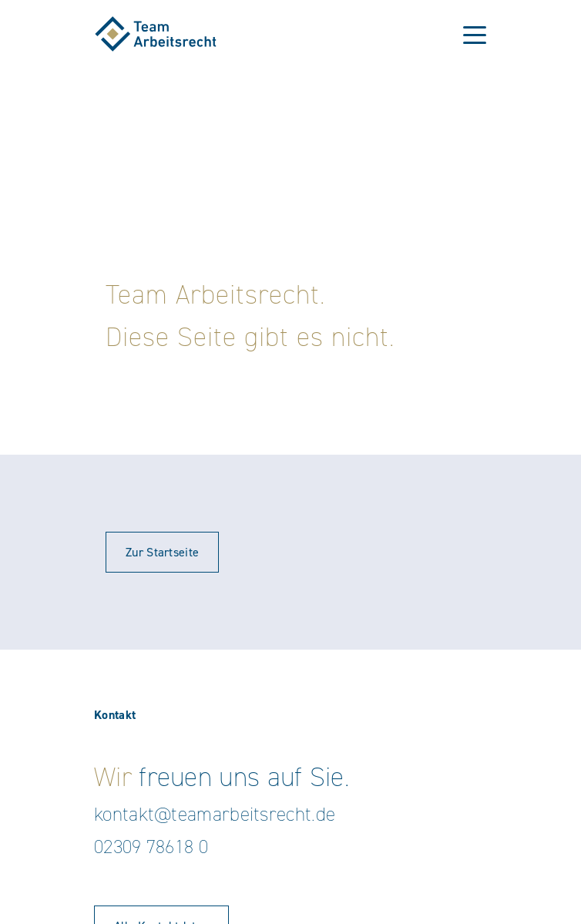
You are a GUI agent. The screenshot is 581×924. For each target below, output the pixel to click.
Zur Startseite (162, 552)
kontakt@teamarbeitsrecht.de (215, 814)
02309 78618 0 (151, 847)
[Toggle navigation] (475, 34)
